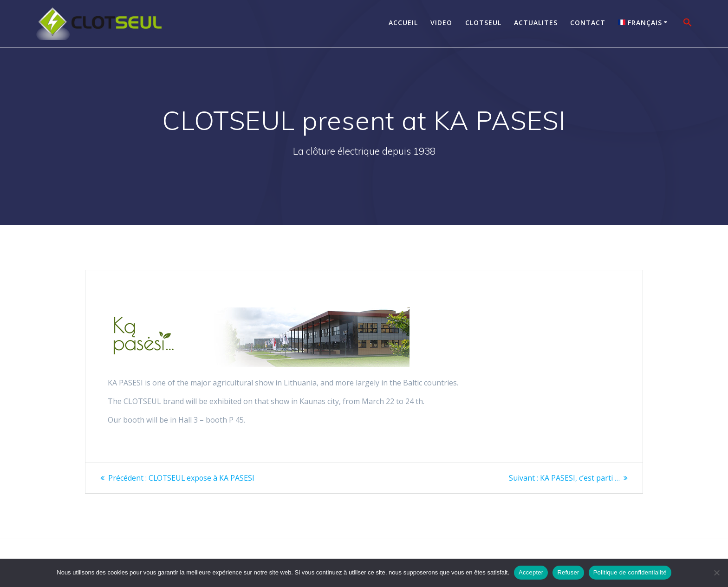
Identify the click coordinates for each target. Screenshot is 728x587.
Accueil (403, 23)
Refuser (568, 572)
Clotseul (483, 23)
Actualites (536, 23)
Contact (588, 23)
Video (441, 23)
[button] (688, 24)
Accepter (531, 572)
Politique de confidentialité (630, 572)
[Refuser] (716, 573)
